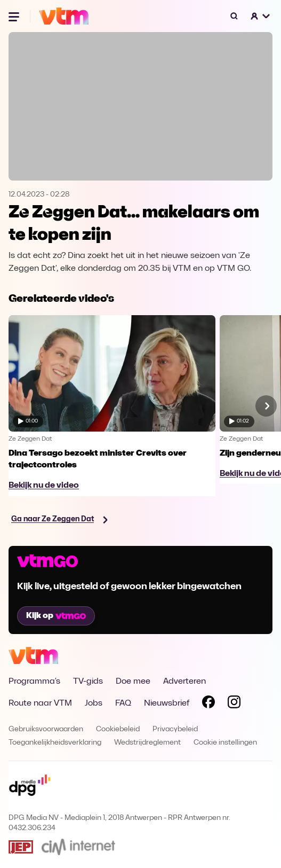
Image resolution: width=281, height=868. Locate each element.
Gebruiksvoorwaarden (46, 729)
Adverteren (184, 682)
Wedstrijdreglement (147, 743)
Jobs (94, 703)
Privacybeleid (175, 729)
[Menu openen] (15, 16)
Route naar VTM (40, 703)
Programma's (34, 682)
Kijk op (56, 616)
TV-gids (88, 682)
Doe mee (133, 682)
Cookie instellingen (225, 743)
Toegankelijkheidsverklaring (55, 743)
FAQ (123, 703)
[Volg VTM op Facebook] (208, 704)
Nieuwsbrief (167, 703)
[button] (261, 16)
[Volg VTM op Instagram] (234, 704)
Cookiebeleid (118, 729)
